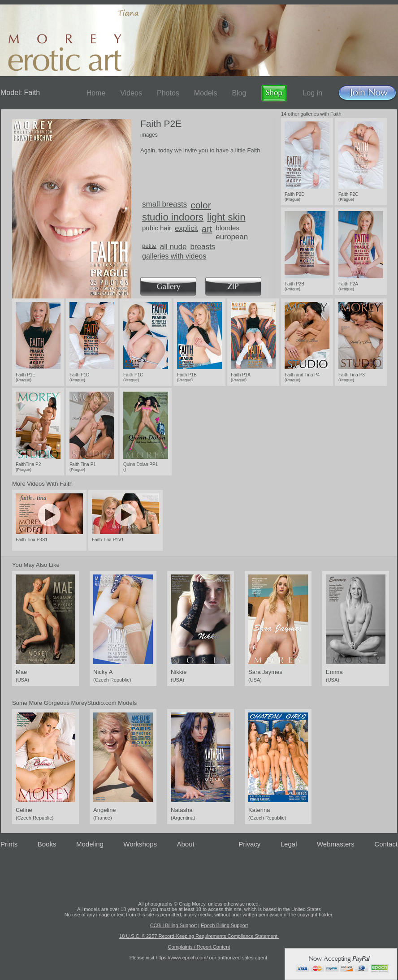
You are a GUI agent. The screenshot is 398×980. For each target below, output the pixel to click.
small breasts (164, 204)
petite (149, 246)
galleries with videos (174, 256)
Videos (131, 93)
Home (96, 93)
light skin (226, 217)
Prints (9, 844)
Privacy (249, 844)
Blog (239, 93)
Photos (168, 93)
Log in (312, 93)
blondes (227, 228)
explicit (186, 228)
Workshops (140, 844)
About (186, 844)
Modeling (90, 844)
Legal (289, 844)
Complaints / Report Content (199, 947)
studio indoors (173, 217)
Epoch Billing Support (224, 925)
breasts (203, 247)
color (201, 205)
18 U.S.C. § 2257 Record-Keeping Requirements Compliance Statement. (199, 936)
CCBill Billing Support (174, 925)
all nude (173, 247)
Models (206, 93)
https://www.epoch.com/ (182, 958)
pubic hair (157, 228)
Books (47, 844)
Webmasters (336, 844)
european (232, 237)
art (207, 229)
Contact (386, 844)
